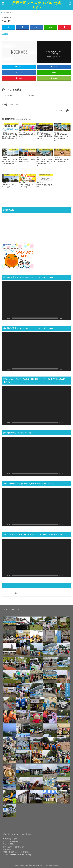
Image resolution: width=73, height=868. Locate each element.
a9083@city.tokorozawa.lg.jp (21, 855)
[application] (36, 301)
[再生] (5, 318)
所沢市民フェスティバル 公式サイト (36, 5)
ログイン (22, 95)
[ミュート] (65, 318)
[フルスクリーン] (68, 318)
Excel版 (5, 34)
